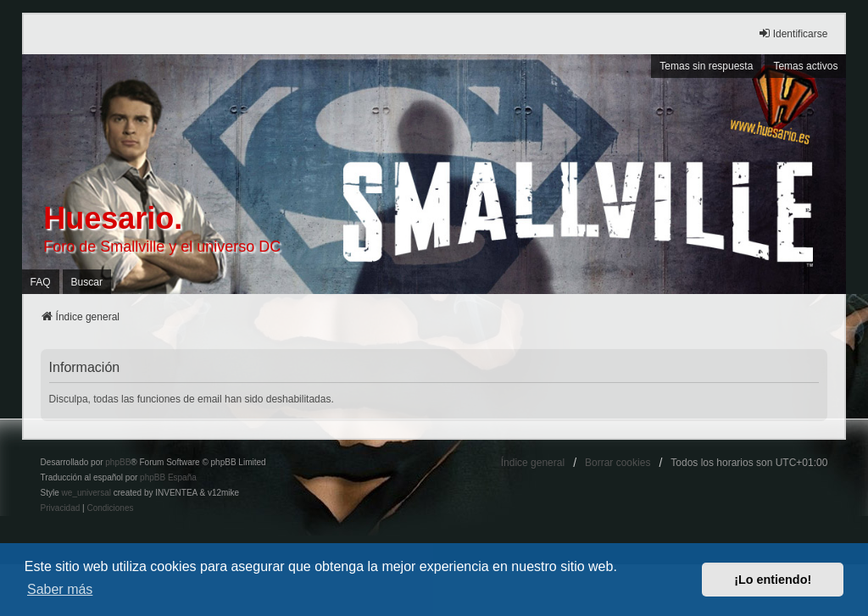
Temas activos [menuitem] (805, 66)
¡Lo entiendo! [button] (773, 580)
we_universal (86, 493)
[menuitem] (61, 508)
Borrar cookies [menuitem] (618, 463)
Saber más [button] (60, 589)
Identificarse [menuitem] (793, 33)
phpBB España (168, 477)
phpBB (118, 462)
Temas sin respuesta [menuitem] (706, 66)
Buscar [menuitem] (87, 282)
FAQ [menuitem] (41, 282)
